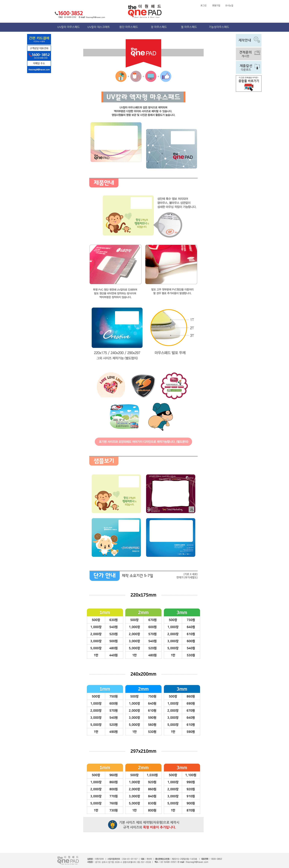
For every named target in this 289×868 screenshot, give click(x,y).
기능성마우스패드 (219, 27)
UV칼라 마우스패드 (69, 27)
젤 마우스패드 (189, 27)
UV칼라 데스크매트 (99, 27)
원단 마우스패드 (129, 27)
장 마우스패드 (159, 27)
